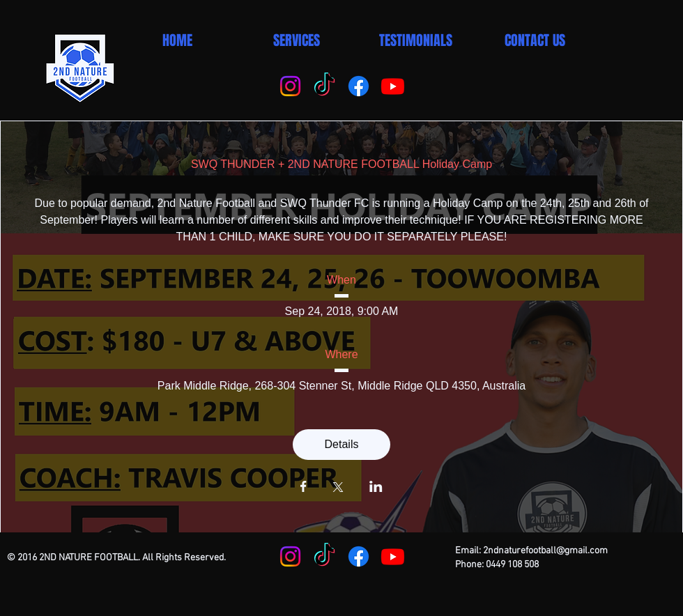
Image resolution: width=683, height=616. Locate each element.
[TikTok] (324, 86)
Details (342, 444)
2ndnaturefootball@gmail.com (545, 551)
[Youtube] (393, 86)
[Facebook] (359, 86)
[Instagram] (290, 86)
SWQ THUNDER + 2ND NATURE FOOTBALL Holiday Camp (341, 164)
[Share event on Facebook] (304, 488)
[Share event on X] (338, 488)
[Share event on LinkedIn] (376, 488)
